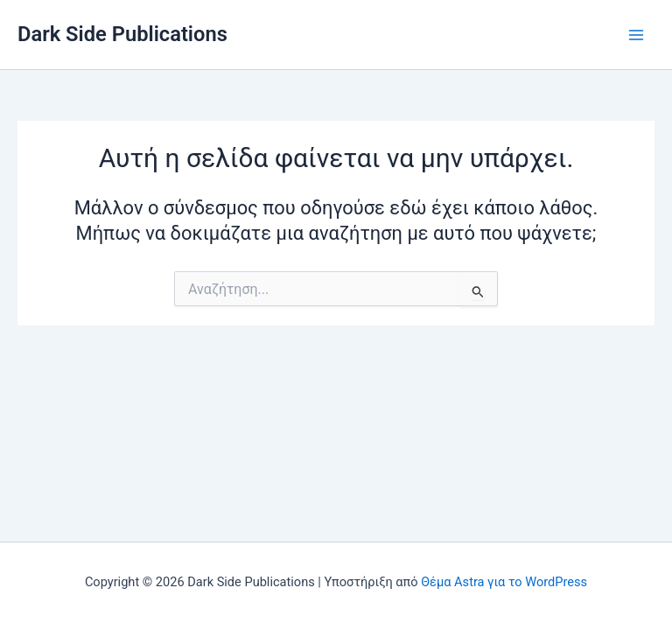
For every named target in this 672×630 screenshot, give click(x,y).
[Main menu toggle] (636, 35)
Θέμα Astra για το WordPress (504, 582)
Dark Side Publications (122, 34)
